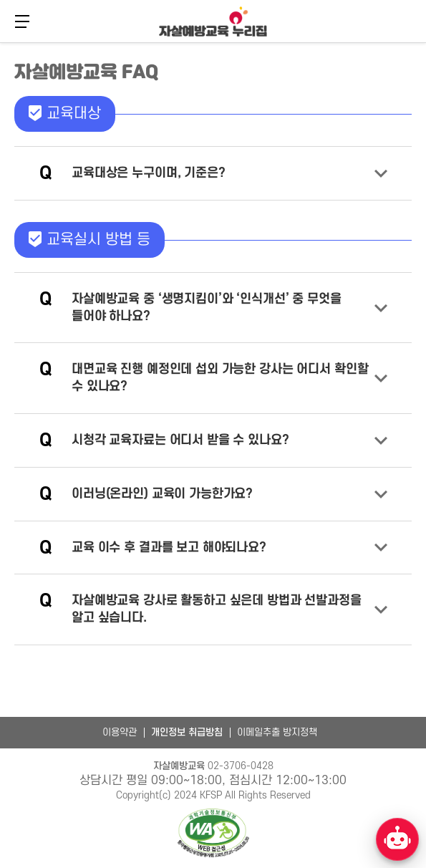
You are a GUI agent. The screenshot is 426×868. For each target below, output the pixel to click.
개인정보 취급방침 (187, 732)
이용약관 (120, 732)
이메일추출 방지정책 (277, 732)
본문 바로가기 (0, 41)
